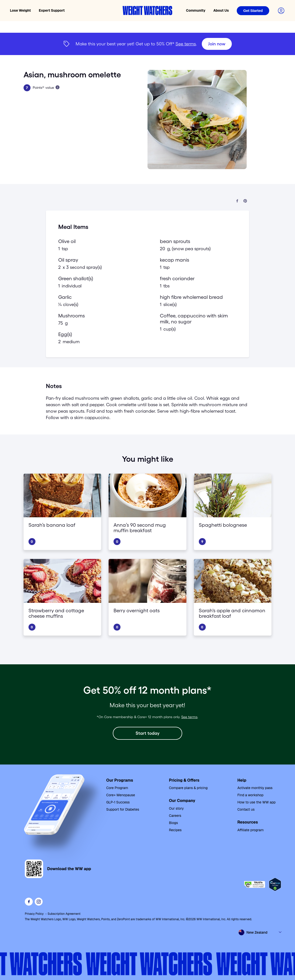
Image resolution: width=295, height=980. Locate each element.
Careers (175, 816)
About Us (221, 10)
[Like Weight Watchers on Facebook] (29, 902)
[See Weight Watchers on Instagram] (39, 902)
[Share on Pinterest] (245, 201)
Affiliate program (250, 830)
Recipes (175, 830)
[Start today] (147, 733)
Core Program (117, 788)
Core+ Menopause (121, 795)
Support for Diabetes (123, 809)
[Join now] (217, 44)
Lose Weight (20, 10)
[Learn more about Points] (58, 87)
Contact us (246, 809)
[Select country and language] (260, 932)
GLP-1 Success (118, 802)
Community (196, 10)
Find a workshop (250, 795)
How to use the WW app (256, 802)
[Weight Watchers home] (147, 11)
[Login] (253, 11)
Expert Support (52, 10)
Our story (176, 808)
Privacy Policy (34, 914)
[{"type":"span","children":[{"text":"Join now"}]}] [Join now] (147, 44)
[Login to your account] (281, 11)
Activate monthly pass (255, 788)
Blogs (173, 823)
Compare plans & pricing (188, 788)
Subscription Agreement (64, 914)
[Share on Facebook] (237, 201)
